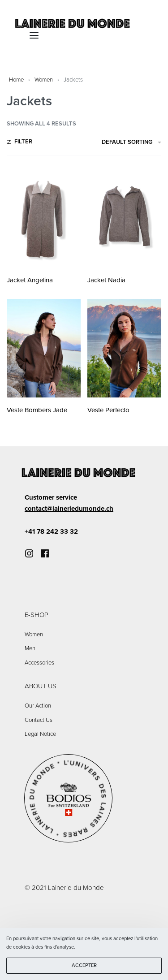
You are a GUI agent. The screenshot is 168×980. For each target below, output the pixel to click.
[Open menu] (34, 35)
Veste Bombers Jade (37, 410)
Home (16, 80)
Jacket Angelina (30, 280)
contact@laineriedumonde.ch (69, 509)
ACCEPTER (84, 965)
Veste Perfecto (108, 410)
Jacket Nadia (106, 280)
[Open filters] (19, 143)
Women (44, 80)
